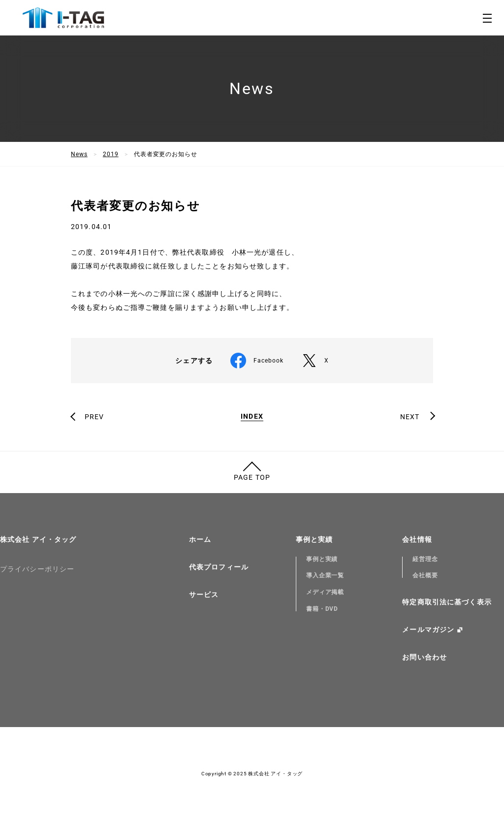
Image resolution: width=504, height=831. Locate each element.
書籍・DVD (322, 609)
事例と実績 (315, 539)
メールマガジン (428, 630)
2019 (111, 154)
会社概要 (425, 575)
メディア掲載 (325, 592)
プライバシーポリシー (37, 569)
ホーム (200, 539)
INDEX (252, 416)
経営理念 (425, 559)
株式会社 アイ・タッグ (38, 539)
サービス (204, 595)
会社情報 (417, 539)
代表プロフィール (219, 567)
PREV (94, 417)
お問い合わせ (425, 657)
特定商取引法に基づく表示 (447, 602)
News (79, 154)
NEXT (410, 417)
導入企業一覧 (325, 575)
